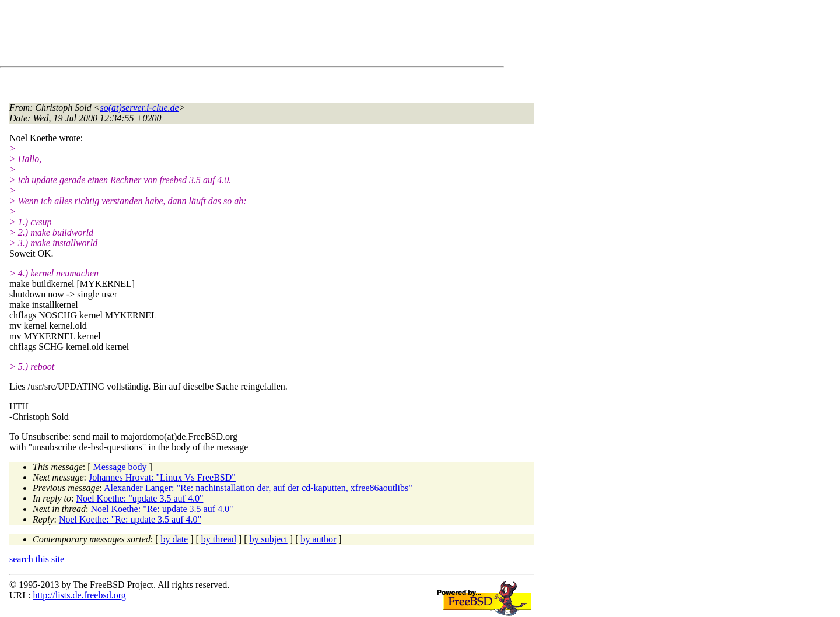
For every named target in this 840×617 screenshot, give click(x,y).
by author (318, 539)
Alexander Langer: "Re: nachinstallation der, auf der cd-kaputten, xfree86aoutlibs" (258, 488)
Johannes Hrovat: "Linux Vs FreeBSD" (162, 477)
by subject (269, 539)
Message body (120, 467)
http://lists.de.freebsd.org (79, 595)
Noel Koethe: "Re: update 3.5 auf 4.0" (162, 509)
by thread (219, 539)
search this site (37, 559)
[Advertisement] (222, 36)
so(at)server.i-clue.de (140, 108)
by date (175, 539)
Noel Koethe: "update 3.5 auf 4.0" (140, 498)
